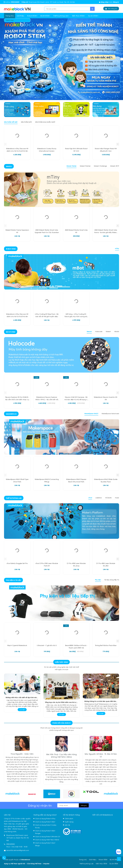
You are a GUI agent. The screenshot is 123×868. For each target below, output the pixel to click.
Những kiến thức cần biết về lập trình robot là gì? (22, 697)
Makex (9, 166)
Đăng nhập (104, 2)
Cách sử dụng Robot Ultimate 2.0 (48, 836)
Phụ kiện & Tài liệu (14, 580)
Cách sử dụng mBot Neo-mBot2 (47, 840)
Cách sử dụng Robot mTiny (45, 818)
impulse (46, 863)
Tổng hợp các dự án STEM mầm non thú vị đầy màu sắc (62, 702)
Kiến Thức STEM (61, 662)
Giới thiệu (20, 16)
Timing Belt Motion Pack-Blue (106, 645)
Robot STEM (32, 16)
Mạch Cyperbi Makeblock (17, 645)
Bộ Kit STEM (45, 16)
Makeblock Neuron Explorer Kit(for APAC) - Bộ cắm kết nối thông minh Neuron (47, 399)
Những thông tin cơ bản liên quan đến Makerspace (101, 701)
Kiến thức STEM (79, 16)
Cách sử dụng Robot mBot (45, 822)
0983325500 (15, 2)
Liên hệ (67, 825)
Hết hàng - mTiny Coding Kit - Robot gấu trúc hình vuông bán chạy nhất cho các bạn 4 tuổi (76, 316)
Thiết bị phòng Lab (61, 16)
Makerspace (11, 414)
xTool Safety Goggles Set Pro (17, 563)
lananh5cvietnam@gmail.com (18, 850)
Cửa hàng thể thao (34, 863)
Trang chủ (10, 16)
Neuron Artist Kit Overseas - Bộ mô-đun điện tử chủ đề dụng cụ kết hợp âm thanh (76, 399)
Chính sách (69, 818)
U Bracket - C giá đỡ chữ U (47, 645)
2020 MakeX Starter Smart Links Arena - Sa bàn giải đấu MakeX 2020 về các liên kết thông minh (106, 232)
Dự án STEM (93, 16)
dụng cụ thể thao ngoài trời (15, 863)
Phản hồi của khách (61, 723)
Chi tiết (22, 710)
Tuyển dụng (69, 822)
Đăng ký (116, 2)
